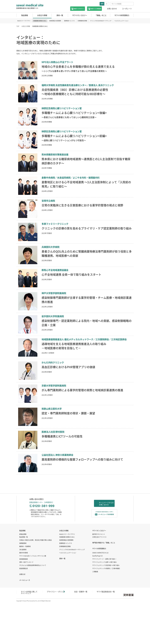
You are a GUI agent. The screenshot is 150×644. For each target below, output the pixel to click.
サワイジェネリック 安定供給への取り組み (106, 609)
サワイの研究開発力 (99, 592)
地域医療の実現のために (40, 21)
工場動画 (95, 615)
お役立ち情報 (26, 26)
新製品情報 (23, 578)
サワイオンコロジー (99, 574)
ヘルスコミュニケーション (121, 21)
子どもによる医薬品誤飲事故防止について (33, 609)
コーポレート (127, 9)
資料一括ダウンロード (26, 606)
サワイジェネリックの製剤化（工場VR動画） (107, 612)
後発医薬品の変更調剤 (55, 21)
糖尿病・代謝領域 (25, 590)
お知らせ (22, 618)
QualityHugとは (97, 599)
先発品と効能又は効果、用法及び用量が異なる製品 (36, 584)
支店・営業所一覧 (65, 635)
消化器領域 (23, 593)
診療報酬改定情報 (82, 21)
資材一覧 (62, 602)
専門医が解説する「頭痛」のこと (104, 586)
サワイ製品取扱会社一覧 (83, 635)
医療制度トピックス (69, 21)
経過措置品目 (24, 612)
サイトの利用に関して (26, 635)
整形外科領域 (24, 596)
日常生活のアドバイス (99, 581)
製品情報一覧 (24, 581)
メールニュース (25, 624)
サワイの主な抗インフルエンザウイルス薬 (33, 599)
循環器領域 (23, 587)
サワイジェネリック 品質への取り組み (104, 606)
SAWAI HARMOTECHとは (100, 596)
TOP (18, 26)
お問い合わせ (112, 9)
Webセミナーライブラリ (24, 21)
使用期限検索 (24, 603)
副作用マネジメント (99, 578)
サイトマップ (100, 635)
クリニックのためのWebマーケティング (101, 21)
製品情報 (22, 574)
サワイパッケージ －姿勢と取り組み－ (104, 603)
